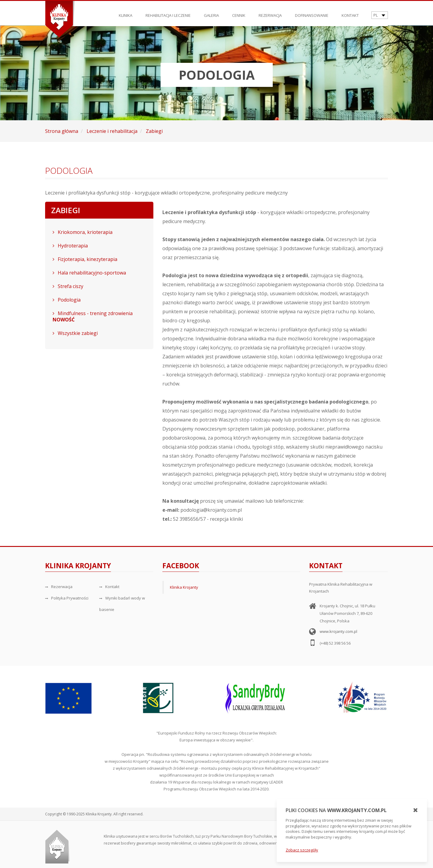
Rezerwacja (270, 12)
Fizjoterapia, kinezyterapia (85, 259)
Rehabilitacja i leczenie (168, 12)
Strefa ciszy (68, 286)
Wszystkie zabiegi (75, 333)
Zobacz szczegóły (302, 850)
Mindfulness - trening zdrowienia (93, 316)
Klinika (126, 12)
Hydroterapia (70, 246)
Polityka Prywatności (67, 598)
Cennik (239, 12)
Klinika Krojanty (184, 587)
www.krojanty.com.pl (338, 631)
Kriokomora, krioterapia (83, 232)
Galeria (211, 12)
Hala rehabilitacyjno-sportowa (89, 273)
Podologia (67, 300)
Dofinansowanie (312, 12)
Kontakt (350, 12)
